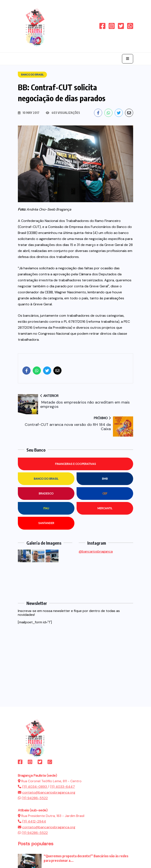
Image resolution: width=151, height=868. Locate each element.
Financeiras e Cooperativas (75, 464)
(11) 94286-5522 (35, 798)
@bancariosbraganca (96, 551)
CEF (105, 494)
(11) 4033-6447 (62, 787)
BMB (105, 479)
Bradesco (46, 494)
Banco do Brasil (46, 479)
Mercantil (105, 508)
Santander (46, 523)
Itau (46, 508)
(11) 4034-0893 (35, 787)
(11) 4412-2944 (34, 821)
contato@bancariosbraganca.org (49, 792)
